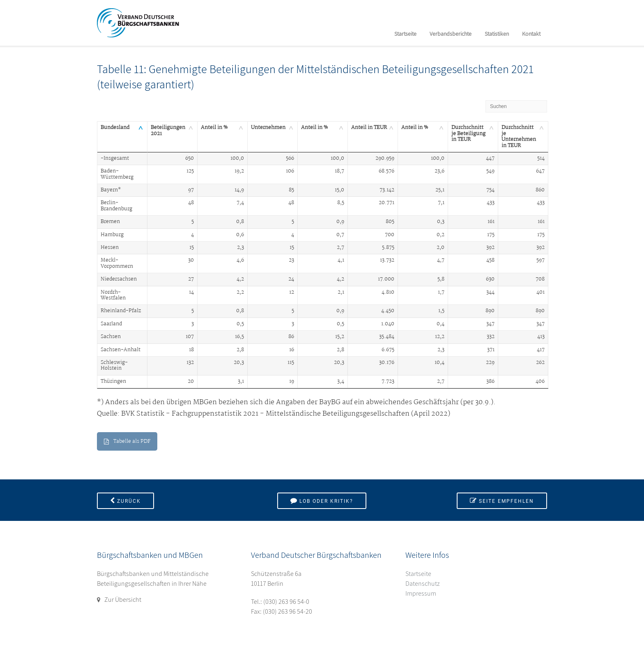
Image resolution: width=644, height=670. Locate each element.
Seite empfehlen (502, 501)
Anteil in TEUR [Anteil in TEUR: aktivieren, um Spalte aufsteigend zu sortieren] (369, 128)
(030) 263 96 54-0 (286, 602)
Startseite (405, 34)
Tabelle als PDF (127, 441)
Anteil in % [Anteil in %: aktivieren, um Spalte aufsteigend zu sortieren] (214, 128)
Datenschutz (423, 584)
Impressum (421, 593)
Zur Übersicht (123, 600)
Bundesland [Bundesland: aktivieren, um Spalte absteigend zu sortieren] (115, 128)
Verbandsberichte (451, 34)
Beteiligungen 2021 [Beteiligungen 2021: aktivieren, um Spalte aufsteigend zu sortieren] (168, 130)
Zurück (125, 501)
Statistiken (497, 34)
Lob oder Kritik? (322, 501)
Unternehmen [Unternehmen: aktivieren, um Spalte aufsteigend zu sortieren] (268, 128)
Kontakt (531, 34)
